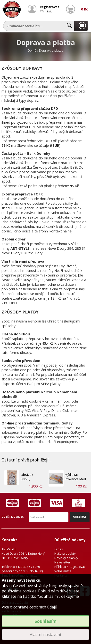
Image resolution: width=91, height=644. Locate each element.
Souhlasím (45, 621)
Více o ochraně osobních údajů (29, 607)
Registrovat (50, 7)
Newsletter (62, 562)
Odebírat (80, 517)
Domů (32, 50)
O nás (59, 549)
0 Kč (84, 9)
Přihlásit (46, 11)
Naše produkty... (81, 26)
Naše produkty (65, 553)
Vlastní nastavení (45, 635)
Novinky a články (66, 558)
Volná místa (63, 571)
